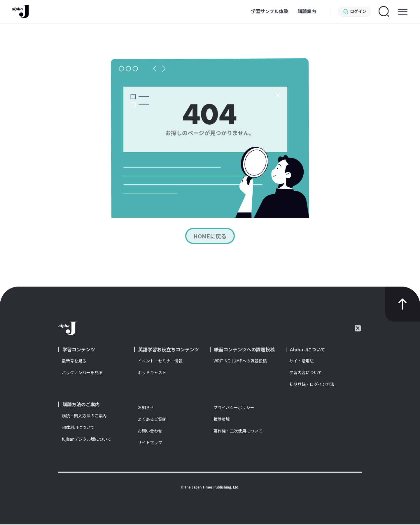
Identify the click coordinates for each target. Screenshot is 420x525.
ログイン (354, 12)
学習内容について (306, 373)
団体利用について (78, 428)
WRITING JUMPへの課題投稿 (240, 361)
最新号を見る (74, 361)
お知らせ (146, 408)
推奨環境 (222, 420)
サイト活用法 (302, 361)
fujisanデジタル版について (86, 439)
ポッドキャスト (152, 373)
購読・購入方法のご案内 (84, 416)
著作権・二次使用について (238, 431)
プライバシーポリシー (234, 408)
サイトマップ (150, 443)
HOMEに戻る (210, 236)
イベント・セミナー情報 (160, 361)
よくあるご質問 (152, 420)
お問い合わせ (150, 431)
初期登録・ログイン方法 (312, 385)
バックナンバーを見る (82, 373)
